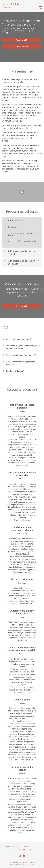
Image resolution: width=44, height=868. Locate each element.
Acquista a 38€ (22, 40)
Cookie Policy (29, 847)
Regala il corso (22, 46)
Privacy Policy (12, 847)
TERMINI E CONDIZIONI (22, 849)
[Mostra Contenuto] (38, 220)
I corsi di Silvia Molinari (11, 6)
